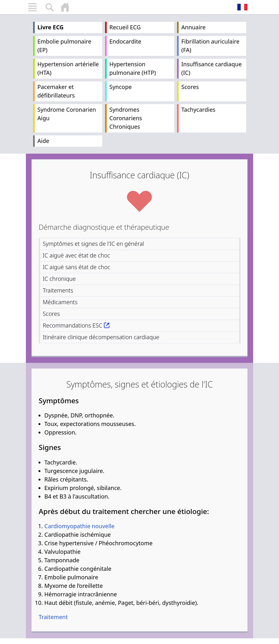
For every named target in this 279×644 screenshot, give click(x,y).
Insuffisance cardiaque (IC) (212, 68)
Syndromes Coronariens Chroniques (126, 118)
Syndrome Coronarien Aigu (67, 114)
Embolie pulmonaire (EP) (65, 46)
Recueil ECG (125, 27)
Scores (190, 87)
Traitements (58, 290)
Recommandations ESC (73, 325)
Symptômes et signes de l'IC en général (94, 244)
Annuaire (194, 27)
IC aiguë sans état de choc (77, 267)
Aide (43, 141)
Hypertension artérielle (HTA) (68, 68)
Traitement (53, 617)
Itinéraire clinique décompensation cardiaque (101, 337)
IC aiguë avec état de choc (77, 255)
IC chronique (59, 279)
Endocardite (125, 41)
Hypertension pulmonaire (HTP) (133, 68)
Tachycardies (199, 109)
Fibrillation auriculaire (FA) (211, 46)
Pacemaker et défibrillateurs (56, 91)
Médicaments (60, 302)
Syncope (121, 87)
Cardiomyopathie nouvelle (80, 526)
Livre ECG (51, 27)
